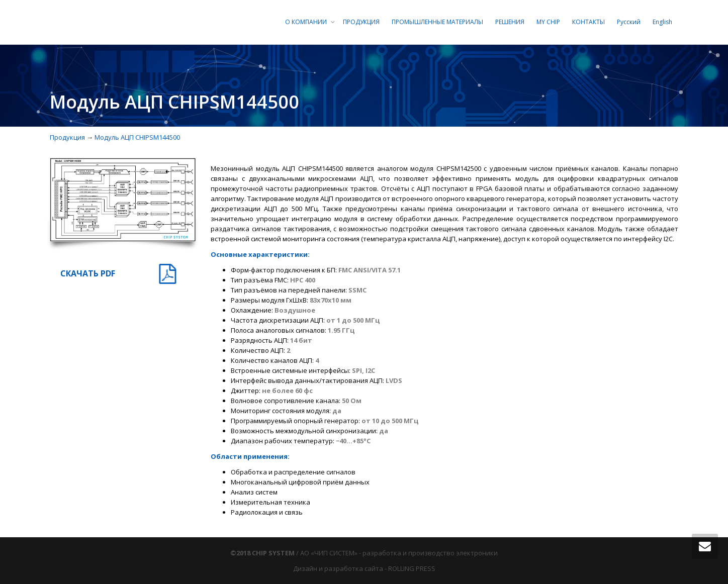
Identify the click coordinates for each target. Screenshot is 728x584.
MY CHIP (548, 22)
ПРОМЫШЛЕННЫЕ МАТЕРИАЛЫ (437, 22)
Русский (629, 22)
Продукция (67, 137)
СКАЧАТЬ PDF (88, 273)
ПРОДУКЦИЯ (361, 22)
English (662, 22)
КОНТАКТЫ (588, 22)
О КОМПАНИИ (307, 22)
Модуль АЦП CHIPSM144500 (137, 137)
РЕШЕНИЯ (510, 22)
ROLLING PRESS (412, 568)
